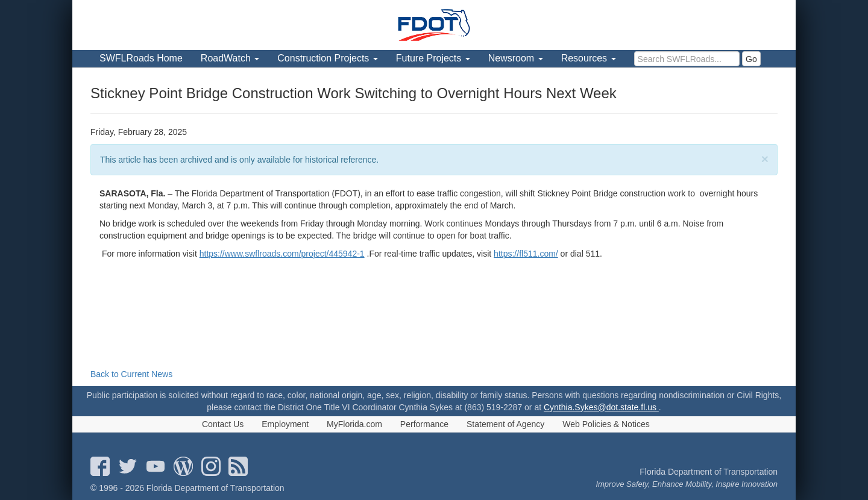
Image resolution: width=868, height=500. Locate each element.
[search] (687, 59)
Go (751, 59)
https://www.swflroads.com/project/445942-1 (282, 254)
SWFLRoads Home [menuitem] (141, 58)
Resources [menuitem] (589, 58)
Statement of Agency (505, 424)
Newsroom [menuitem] (516, 58)
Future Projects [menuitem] (433, 58)
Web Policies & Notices (606, 424)
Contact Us (223, 424)
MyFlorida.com (354, 424)
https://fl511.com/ (526, 254)
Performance (424, 424)
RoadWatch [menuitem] (230, 58)
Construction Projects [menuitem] (328, 58)
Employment (285, 424)
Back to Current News (131, 374)
